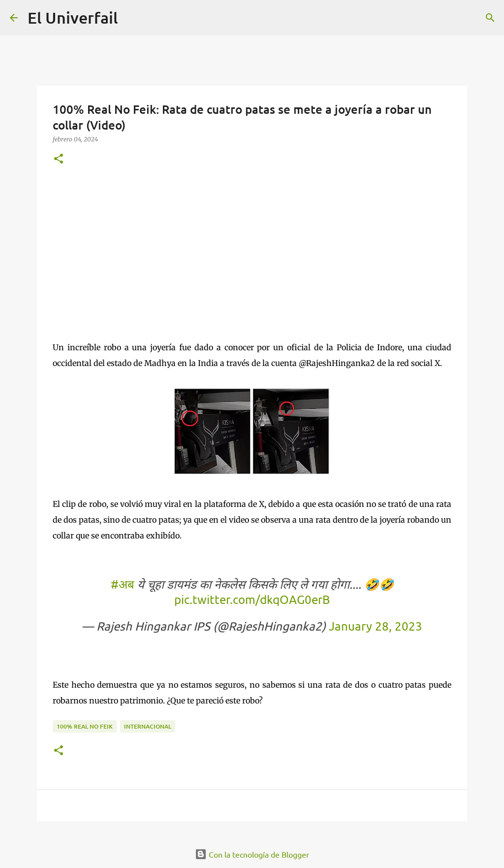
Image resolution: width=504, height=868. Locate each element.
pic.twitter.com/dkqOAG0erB (252, 599)
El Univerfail (73, 17)
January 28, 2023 (376, 626)
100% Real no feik (85, 726)
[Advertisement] (252, 251)
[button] (59, 159)
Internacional (148, 726)
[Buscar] (490, 18)
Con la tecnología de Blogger (252, 854)
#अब (123, 584)
